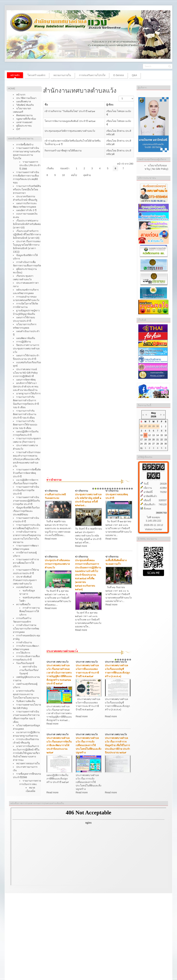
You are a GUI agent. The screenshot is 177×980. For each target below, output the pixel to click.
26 (149, 444)
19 (149, 440)
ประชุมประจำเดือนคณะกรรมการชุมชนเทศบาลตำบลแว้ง (57, 564)
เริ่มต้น (50, 168)
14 (125, 489)
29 (162, 444)
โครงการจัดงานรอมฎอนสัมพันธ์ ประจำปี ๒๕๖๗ (70, 121)
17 (132, 489)
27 (153, 444)
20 (153, 440)
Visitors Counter (153, 529)
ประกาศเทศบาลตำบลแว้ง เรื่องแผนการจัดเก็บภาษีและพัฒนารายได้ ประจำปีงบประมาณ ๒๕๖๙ (59, 745)
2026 (154, 416)
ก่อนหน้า (65, 168)
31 (141, 448)
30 (166, 444)
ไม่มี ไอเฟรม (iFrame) (88, 847)
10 (63, 175)
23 (166, 440)
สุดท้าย (87, 175)
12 (120, 489)
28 (158, 444)
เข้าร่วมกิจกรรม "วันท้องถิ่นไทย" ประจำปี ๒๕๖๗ (70, 111)
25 (145, 444)
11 (117, 489)
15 (127, 489)
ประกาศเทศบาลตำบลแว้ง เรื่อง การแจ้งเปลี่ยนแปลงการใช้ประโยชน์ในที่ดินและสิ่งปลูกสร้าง (88, 745)
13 (122, 489)
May (154, 413)
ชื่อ (46, 105)
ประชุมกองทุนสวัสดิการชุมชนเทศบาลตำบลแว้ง (70, 131)
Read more (51, 539)
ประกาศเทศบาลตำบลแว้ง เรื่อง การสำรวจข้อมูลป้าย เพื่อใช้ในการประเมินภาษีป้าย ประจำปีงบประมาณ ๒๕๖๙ (117, 745)
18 (145, 440)
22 (162, 440)
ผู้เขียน (110, 105)
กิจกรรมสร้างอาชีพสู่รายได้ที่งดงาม (63, 151)
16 (129, 489)
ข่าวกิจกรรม (51, 491)
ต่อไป (74, 175)
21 (158, 440)
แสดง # (119, 96)
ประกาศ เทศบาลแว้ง (57, 662)
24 (141, 444)
